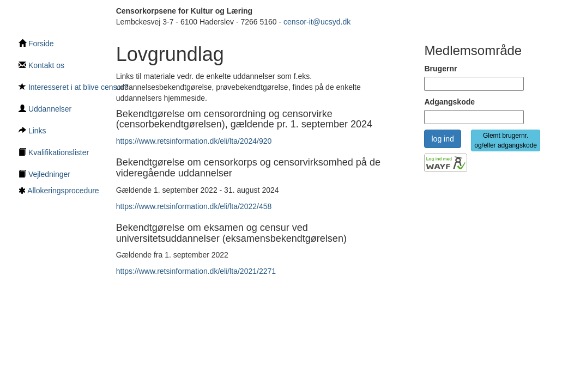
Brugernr (440, 69)
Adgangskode (449, 102)
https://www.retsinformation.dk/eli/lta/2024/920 (194, 141)
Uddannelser (45, 109)
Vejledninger (44, 174)
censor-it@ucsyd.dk (317, 22)
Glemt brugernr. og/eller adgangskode (506, 140)
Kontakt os (41, 65)
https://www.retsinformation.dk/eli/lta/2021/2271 (196, 271)
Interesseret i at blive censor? (73, 87)
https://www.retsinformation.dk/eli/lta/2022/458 (194, 206)
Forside (36, 44)
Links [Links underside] (32, 131)
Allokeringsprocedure (63, 191)
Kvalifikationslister (54, 152)
